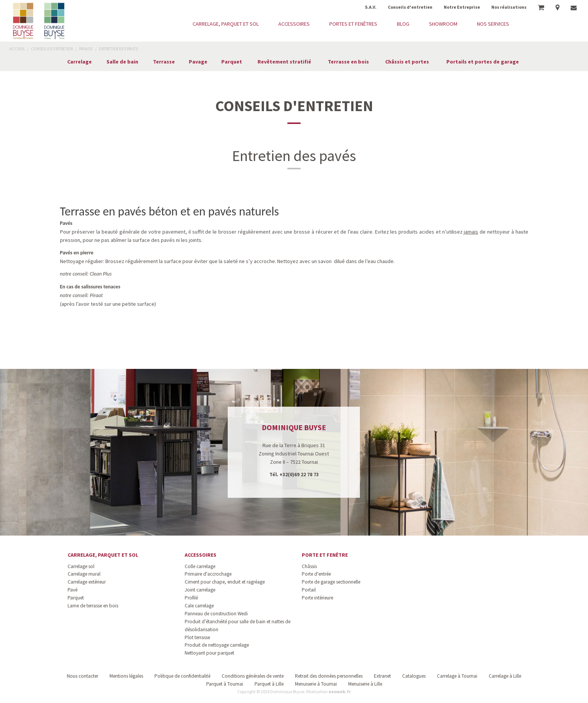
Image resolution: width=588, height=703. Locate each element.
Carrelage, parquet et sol (103, 555)
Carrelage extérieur (87, 582)
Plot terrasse (197, 637)
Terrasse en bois (348, 62)
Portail (309, 590)
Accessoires (201, 555)
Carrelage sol (81, 566)
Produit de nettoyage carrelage (217, 645)
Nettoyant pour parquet (209, 653)
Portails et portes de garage (483, 62)
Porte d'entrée (316, 574)
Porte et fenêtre (325, 555)
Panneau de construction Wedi (216, 614)
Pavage (198, 62)
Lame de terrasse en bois (93, 606)
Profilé (191, 598)
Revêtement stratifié (284, 62)
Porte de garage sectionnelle (331, 582)
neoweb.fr (340, 691)
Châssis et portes (407, 62)
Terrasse (164, 62)
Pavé (73, 590)
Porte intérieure (317, 598)
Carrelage (79, 62)
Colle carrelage (200, 566)
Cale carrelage (199, 606)
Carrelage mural (84, 574)
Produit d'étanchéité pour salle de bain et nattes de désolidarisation (238, 626)
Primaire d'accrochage (208, 574)
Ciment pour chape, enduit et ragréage (225, 582)
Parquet (232, 62)
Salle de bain (122, 62)
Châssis (309, 566)
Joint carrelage (200, 590)
